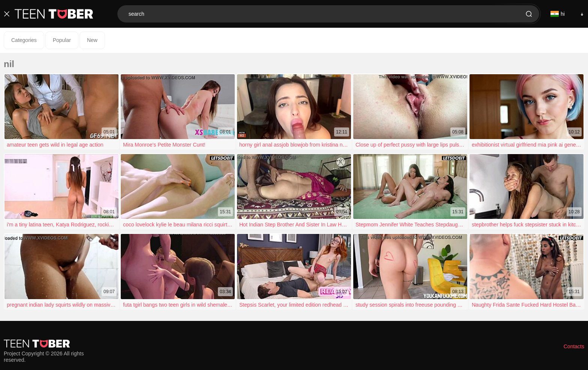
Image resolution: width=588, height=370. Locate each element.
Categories (24, 40)
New (92, 40)
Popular (62, 40)
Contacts (574, 346)
